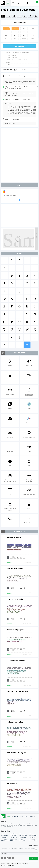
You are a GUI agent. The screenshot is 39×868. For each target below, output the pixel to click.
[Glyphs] (19, 16)
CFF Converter (4, 839)
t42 (6, 39)
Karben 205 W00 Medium (15, 722)
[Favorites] (8, 16)
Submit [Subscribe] (34, 858)
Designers (16, 816)
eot (33, 29)
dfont (24, 39)
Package (31, 816)
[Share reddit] (5, 858)
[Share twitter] (8, 858)
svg (24, 29)
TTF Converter (23, 834)
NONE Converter (5, 841)
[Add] (3, 16)
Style (22, 816)
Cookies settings (33, 841)
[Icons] (30, 16)
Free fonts (3, 3)
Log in (28, 3)
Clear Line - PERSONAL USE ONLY (18, 691)
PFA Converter (4, 837)
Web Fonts (9, 816)
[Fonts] (36, 16)
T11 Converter (23, 839)
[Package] (25, 16)
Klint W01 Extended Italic (15, 568)
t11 (15, 39)
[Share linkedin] (13, 858)
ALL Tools (12, 841)
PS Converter (32, 837)
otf (24, 32)
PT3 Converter (23, 837)
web (15, 29)
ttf (6, 29)
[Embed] (21, 557)
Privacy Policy (23, 841)
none (33, 39)
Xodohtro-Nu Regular (14, 538)
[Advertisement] (19, 154)
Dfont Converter (33, 839)
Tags (26, 816)
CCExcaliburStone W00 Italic (16, 661)
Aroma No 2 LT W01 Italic (15, 599)
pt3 (15, 35)
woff (6, 32)
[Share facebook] (2, 858)
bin (6, 35)
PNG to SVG (4, 834)
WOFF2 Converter (33, 836)
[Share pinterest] (10, 858)
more (27, 345)
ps (24, 35)
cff (33, 35)
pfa (33, 32)
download (19, 46)
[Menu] (18, 3)
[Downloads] (15, 557)
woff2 (15, 32)
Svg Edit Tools (14, 834)
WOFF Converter (23, 836)
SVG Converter (4, 836)
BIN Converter (14, 837)
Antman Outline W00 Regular (16, 753)
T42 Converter (13, 839)
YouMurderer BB (12, 784)
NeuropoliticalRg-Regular (15, 630)
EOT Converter (14, 836)
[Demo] (14, 16)
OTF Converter (32, 834)
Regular (14, 55)
